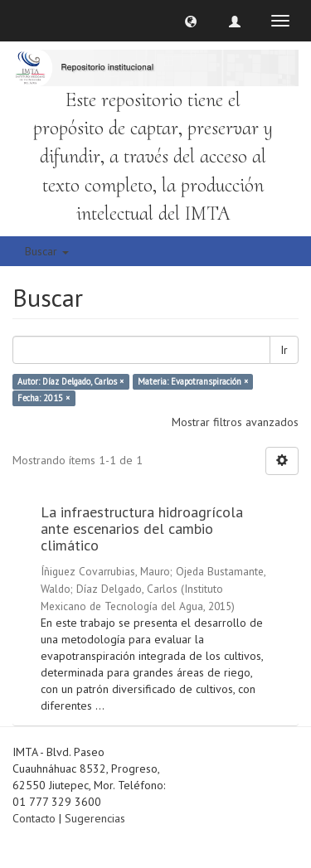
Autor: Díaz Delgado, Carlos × (70, 381)
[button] (191, 21)
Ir (284, 350)
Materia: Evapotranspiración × (193, 381)
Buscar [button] (47, 251)
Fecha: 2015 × (44, 398)
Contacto (34, 818)
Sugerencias (95, 818)
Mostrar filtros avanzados (235, 422)
